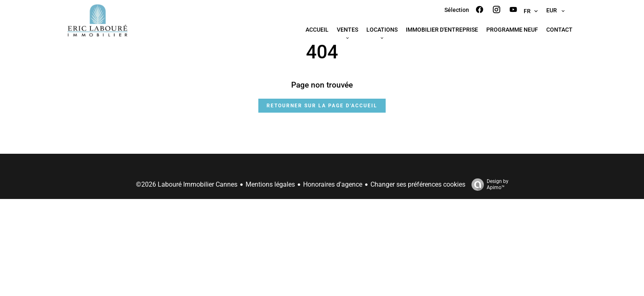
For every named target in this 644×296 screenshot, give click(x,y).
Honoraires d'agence (333, 184)
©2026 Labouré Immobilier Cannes (187, 184)
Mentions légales (270, 184)
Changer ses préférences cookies (418, 184)
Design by (488, 185)
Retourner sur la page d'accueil (322, 106)
